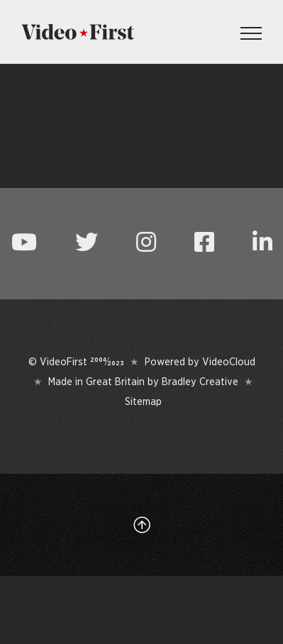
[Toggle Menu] (251, 33)
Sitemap (143, 401)
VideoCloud (229, 362)
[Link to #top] (142, 525)
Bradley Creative (200, 382)
